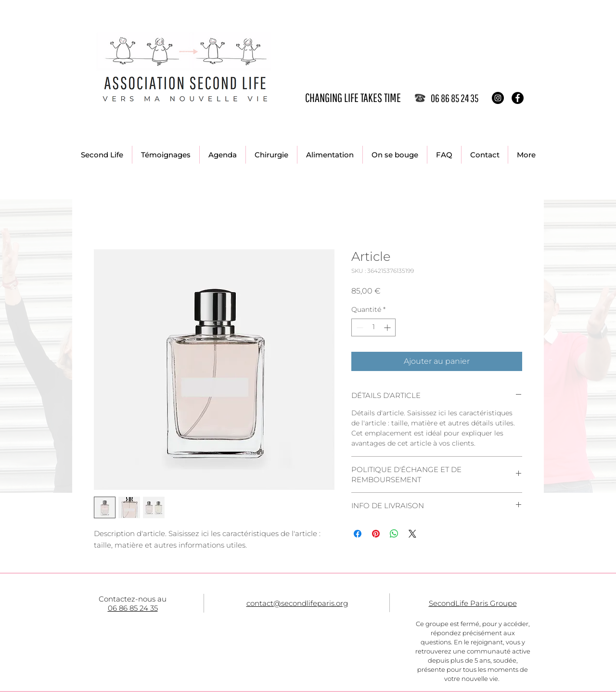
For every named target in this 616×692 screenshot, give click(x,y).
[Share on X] (412, 534)
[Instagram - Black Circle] (498, 98)
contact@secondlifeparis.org (297, 603)
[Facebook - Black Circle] (518, 98)
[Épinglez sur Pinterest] (376, 534)
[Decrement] (359, 327)
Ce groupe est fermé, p (451, 624)
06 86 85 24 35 (133, 608)
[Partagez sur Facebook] (358, 534)
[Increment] (388, 327)
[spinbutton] (373, 327)
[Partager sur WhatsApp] (394, 534)
